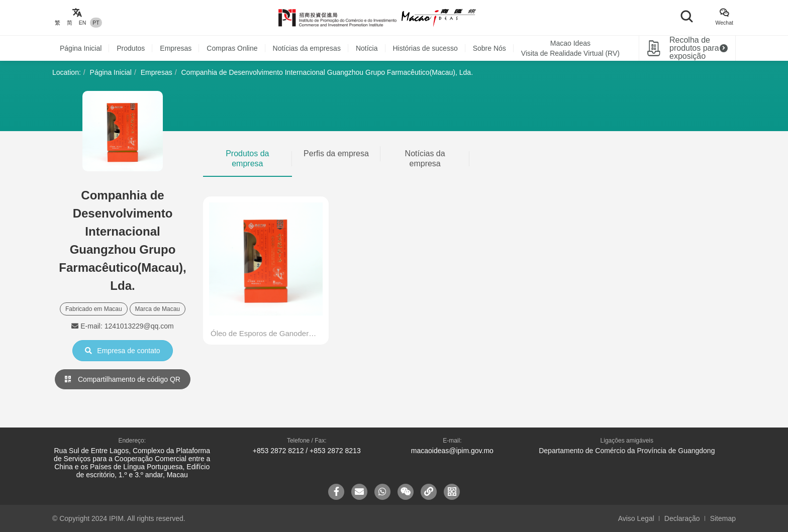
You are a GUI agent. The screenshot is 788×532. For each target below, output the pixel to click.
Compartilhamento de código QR (123, 379)
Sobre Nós (489, 48)
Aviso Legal (636, 518)
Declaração (682, 518)
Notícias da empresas (307, 48)
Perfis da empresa (336, 153)
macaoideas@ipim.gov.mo (452, 451)
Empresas (176, 48)
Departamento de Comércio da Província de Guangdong (627, 451)
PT (96, 23)
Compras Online (232, 48)
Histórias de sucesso (425, 48)
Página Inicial (81, 48)
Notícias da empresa (425, 158)
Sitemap (723, 518)
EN (83, 23)
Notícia (367, 48)
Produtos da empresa (247, 158)
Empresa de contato (122, 351)
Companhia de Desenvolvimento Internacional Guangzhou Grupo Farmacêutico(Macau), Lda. (327, 72)
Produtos (131, 48)
